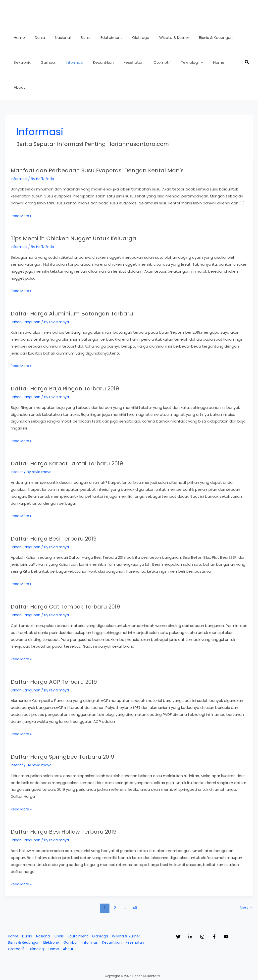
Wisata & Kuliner (129, 912)
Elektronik (52, 918)
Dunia (26, 912)
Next (246, 883)
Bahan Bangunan (26, 297)
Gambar (72, 918)
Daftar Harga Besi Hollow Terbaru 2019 (80, 806)
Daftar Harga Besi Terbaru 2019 (67, 513)
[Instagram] (212, 912)
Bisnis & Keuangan (23, 918)
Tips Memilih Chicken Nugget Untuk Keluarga (93, 213)
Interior (17, 447)
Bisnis (59, 912)
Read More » (22, 191)
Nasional (43, 912)
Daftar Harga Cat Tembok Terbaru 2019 (82, 581)
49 (135, 883)
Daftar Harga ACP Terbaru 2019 (67, 656)
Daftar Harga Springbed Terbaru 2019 (79, 731)
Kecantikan (115, 918)
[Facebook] (229, 912)
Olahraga (102, 912)
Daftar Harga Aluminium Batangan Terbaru (90, 288)
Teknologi (36, 925)
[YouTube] (246, 912)
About (69, 925)
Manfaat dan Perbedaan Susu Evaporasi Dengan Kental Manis (125, 145)
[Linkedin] (195, 912)
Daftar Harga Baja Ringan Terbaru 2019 (82, 363)
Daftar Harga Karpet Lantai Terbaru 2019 (84, 438)
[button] (185, 62)
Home (12, 912)
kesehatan (139, 918)
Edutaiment (79, 912)
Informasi (19, 154)
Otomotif (15, 925)
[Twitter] (178, 912)
